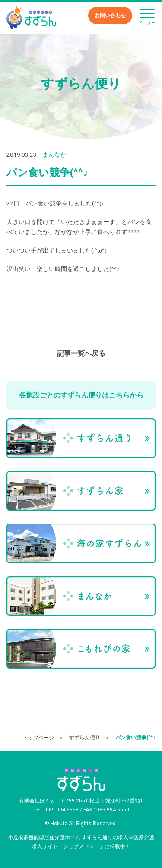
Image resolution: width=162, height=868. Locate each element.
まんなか (54, 155)
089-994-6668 (62, 810)
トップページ (38, 738)
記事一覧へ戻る (81, 353)
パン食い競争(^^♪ (135, 738)
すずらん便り (85, 738)
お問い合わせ (110, 16)
